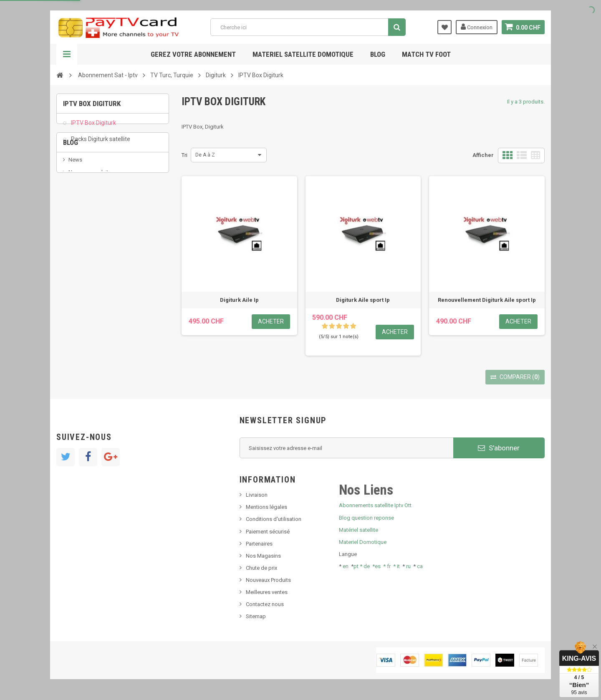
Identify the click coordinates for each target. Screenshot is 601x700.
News (75, 199)
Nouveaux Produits (268, 580)
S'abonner (499, 448)
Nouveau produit (88, 212)
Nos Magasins (263, 556)
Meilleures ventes (267, 592)
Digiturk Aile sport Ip (363, 300)
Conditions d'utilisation (274, 519)
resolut (77, 262)
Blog (378, 54)
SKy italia (79, 224)
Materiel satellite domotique (303, 54)
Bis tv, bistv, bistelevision (98, 237)
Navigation (67, 54)
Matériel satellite (359, 530)
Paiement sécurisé (268, 532)
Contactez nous (265, 604)
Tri (184, 155)
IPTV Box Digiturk (93, 128)
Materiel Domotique (363, 542)
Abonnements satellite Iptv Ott (375, 505)
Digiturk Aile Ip (239, 300)
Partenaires (259, 544)
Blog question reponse (366, 518)
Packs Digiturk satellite (100, 144)
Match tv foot (426, 54)
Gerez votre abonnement (193, 54)
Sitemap (256, 616)
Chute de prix (261, 568)
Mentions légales (266, 507)
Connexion (477, 27)
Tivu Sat (78, 249)
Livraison (257, 495)
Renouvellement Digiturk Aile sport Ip (487, 300)
